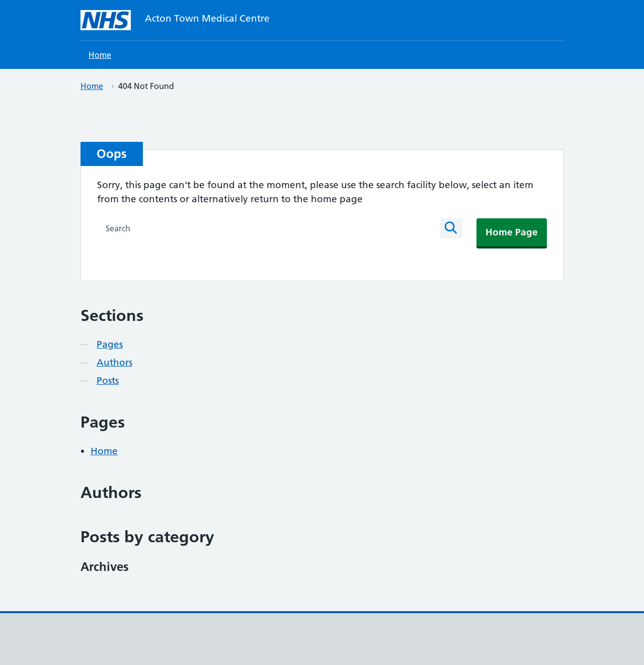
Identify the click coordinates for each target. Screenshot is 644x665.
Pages (110, 344)
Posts (108, 381)
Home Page (512, 232)
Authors (114, 362)
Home (100, 55)
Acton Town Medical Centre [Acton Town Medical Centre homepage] (207, 18)
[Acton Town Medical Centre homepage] (106, 20)
